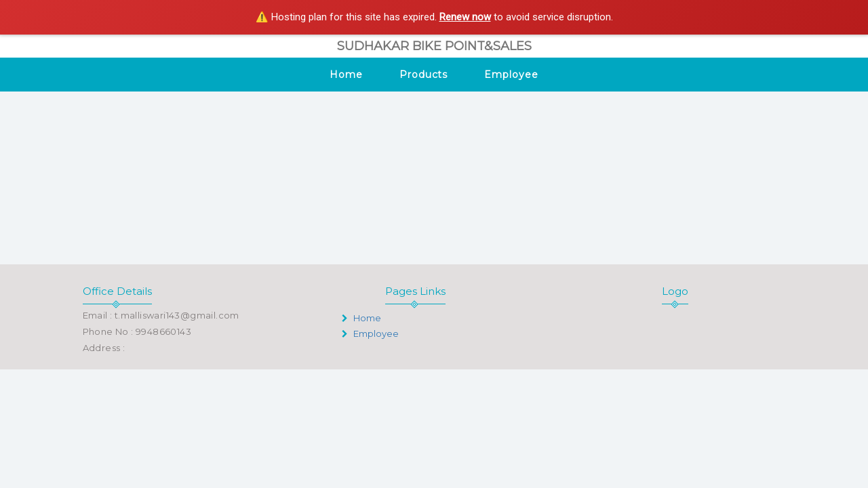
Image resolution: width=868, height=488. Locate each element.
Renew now (465, 17)
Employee (511, 75)
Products (423, 75)
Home (346, 75)
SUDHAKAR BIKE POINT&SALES (434, 46)
